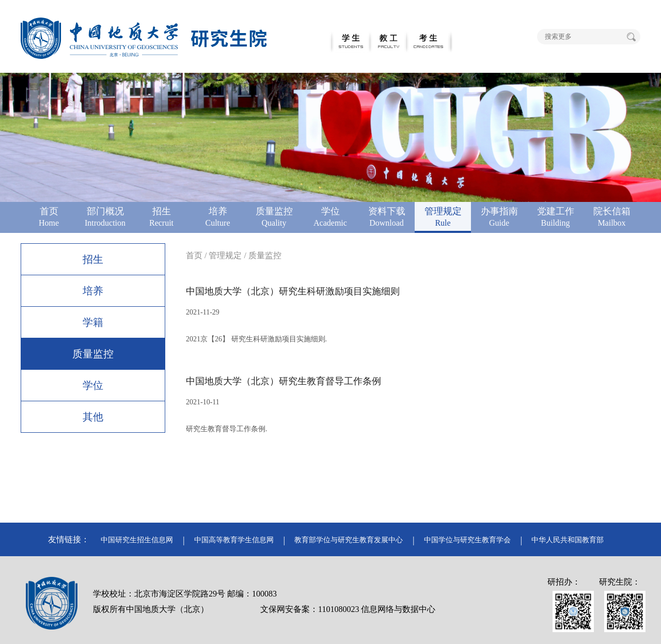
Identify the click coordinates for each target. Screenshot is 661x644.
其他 (93, 417)
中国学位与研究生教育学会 (467, 540)
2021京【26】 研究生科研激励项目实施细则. (256, 339)
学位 (93, 385)
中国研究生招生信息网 (137, 540)
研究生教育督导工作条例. (227, 429)
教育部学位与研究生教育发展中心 (349, 540)
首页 (194, 255)
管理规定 (225, 255)
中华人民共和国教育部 (568, 540)
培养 (93, 291)
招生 (93, 259)
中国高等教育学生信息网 (234, 540)
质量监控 (93, 354)
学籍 (93, 322)
